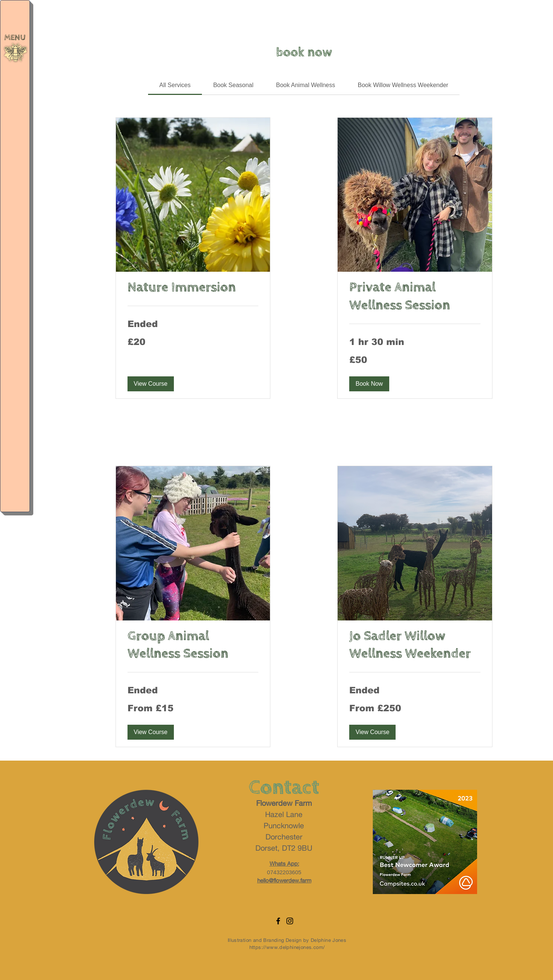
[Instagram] (290, 921)
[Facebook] (278, 921)
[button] (16, 53)
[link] (175, 85)
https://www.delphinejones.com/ (287, 947)
